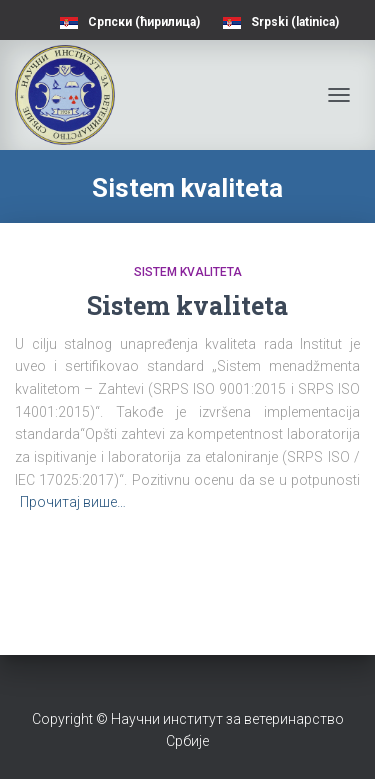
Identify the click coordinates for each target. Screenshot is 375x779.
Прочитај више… (73, 502)
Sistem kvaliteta (188, 272)
